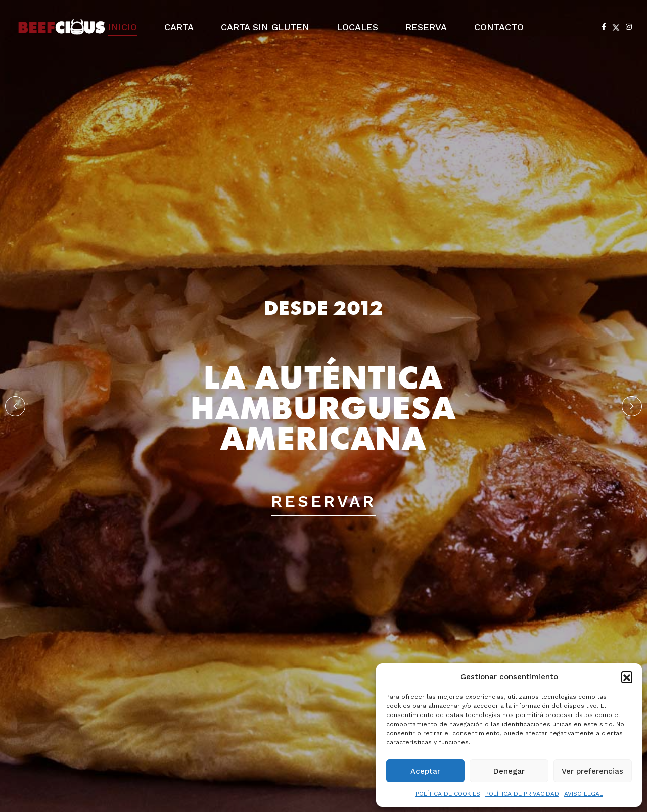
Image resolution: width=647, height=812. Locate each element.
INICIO (123, 27)
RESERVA (426, 27)
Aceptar (425, 771)
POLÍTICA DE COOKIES (448, 794)
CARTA (179, 27)
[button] (627, 677)
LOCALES (357, 27)
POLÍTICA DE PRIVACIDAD (522, 794)
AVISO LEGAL (584, 794)
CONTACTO (499, 27)
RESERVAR (323, 501)
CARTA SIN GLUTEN (265, 27)
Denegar (509, 771)
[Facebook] (604, 27)
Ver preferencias (592, 771)
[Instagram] (629, 27)
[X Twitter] (616, 27)
